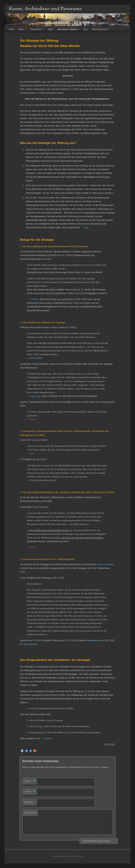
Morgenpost (93, 640)
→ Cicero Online (35, 358)
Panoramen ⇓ (37, 29)
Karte (51, 29)
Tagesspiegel (30, 644)
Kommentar (30, 813)
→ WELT (31, 547)
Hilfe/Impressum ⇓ (101, 29)
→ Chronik (46, 738)
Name (30, 781)
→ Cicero (31, 419)
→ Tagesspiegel (34, 396)
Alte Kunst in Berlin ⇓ (68, 29)
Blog (86, 29)
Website (29, 802)
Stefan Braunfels (106, 564)
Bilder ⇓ (22, 29)
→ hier (84, 227)
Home (12, 29)
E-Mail (30, 792)
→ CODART (33, 299)
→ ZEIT (31, 453)
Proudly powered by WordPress (67, 856)
